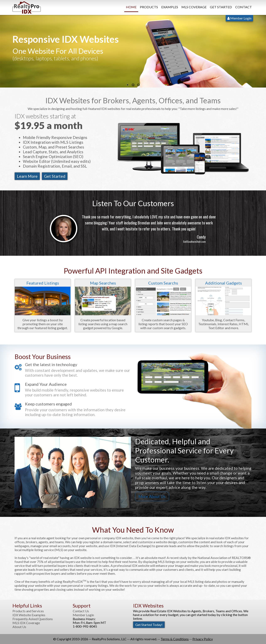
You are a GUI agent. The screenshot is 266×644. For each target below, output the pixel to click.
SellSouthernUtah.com (194, 242)
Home (131, 7)
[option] (133, 51)
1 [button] (127, 85)
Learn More (27, 176)
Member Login (239, 18)
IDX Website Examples (29, 615)
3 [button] (138, 85)
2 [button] (133, 85)
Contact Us (81, 611)
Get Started (221, 7)
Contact (244, 7)
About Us (19, 627)
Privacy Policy (203, 639)
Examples (170, 7)
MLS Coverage (194, 7)
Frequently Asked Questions (33, 619)
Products (149, 7)
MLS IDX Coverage (26, 623)
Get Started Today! (149, 625)
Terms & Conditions (175, 639)
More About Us (152, 496)
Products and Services (28, 611)
